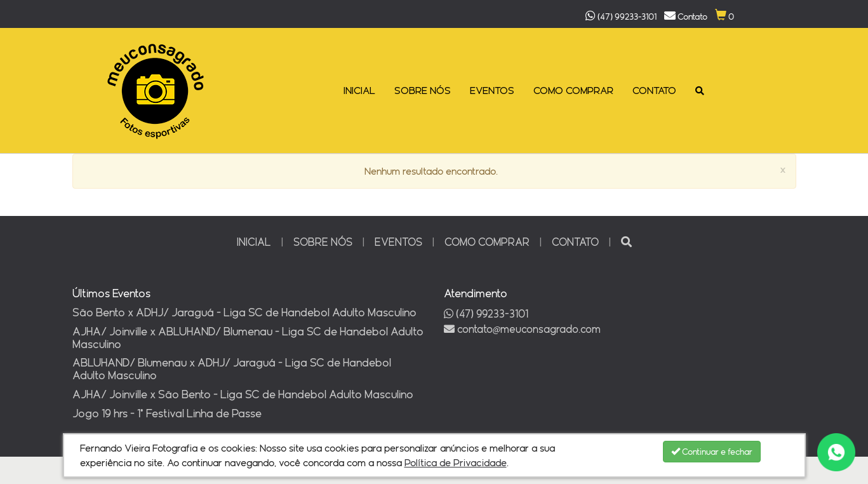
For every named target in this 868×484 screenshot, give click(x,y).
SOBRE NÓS (423, 90)
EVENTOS (492, 90)
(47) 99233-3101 (486, 313)
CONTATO (654, 90)
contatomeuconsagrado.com (522, 329)
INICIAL (359, 90)
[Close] (783, 171)
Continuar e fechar (712, 452)
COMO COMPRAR (573, 90)
